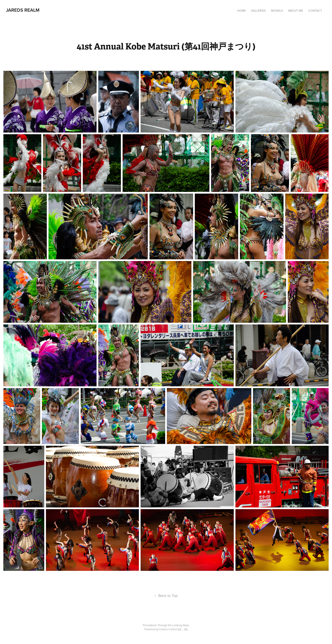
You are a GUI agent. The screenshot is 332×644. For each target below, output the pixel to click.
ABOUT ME (295, 11)
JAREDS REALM (23, 10)
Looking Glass (181, 625)
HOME (241, 11)
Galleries (258, 11)
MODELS (277, 11)
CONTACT (315, 11)
